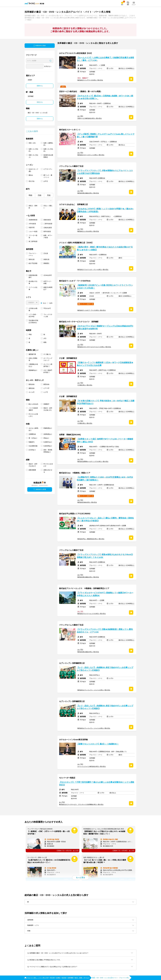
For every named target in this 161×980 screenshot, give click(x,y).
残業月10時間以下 (48, 288)
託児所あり (32, 450)
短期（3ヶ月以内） (48, 150)
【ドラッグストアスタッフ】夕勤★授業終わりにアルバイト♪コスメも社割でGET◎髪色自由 (105, 172)
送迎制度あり (48, 434)
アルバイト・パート (33, 254)
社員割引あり (48, 442)
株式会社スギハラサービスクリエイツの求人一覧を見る (94, 347)
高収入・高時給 (33, 207)
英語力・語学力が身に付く (48, 409)
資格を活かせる (48, 471)
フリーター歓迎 (33, 236)
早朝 (30, 335)
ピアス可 (46, 388)
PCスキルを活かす (48, 465)
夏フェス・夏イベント (48, 176)
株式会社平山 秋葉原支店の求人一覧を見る (91, 539)
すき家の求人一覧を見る (85, 385)
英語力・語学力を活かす (33, 465)
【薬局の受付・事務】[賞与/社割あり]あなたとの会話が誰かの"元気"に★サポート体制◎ (105, 248)
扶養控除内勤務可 (33, 276)
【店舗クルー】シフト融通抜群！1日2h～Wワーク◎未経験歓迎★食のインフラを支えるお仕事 (105, 364)
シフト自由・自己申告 (33, 315)
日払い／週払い (48, 207)
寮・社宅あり (33, 438)
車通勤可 (46, 404)
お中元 (46, 181)
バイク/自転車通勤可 (33, 409)
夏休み (31, 175)
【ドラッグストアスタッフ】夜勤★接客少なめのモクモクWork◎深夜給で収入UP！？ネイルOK (105, 556)
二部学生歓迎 (48, 224)
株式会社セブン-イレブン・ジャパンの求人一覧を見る (94, 690)
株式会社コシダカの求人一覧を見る (88, 231)
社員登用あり (48, 446)
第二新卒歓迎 (33, 241)
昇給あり (46, 438)
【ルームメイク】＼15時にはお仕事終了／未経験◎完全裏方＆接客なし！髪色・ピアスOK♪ (105, 59)
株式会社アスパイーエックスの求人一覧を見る (92, 614)
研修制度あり (48, 428)
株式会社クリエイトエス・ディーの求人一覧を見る (93, 270)
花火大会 (32, 181)
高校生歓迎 (47, 220)
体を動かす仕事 (33, 282)
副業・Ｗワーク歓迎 (48, 236)
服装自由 (32, 388)
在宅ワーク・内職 (48, 282)
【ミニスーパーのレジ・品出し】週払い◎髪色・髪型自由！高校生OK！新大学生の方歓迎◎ (105, 519)
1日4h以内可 (48, 275)
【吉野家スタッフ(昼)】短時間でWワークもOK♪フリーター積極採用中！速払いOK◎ (105, 440)
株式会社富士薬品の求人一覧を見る (88, 193)
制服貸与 (32, 442)
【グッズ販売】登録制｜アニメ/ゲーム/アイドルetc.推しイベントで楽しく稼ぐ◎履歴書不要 (106, 135)
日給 (40, 195)
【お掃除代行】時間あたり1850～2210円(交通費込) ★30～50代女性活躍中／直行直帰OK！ (105, 479)
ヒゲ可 (46, 392)
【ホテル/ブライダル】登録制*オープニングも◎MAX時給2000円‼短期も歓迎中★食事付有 (105, 327)
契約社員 (32, 259)
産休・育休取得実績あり (48, 451)
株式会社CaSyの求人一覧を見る (87, 502)
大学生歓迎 (32, 224)
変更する (40, 86)
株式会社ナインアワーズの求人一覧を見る (90, 80)
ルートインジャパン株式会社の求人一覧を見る (92, 766)
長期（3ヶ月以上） (33, 156)
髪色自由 (32, 384)
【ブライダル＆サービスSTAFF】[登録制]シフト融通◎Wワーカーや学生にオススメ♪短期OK (105, 594)
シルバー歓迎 (33, 231)
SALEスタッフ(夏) (33, 170)
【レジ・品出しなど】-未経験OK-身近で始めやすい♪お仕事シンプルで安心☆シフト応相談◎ (105, 669)
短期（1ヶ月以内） (33, 150)
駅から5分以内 (33, 404)
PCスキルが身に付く (33, 415)
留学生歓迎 (47, 231)
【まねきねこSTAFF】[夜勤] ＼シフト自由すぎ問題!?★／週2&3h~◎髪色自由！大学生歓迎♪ (105, 210)
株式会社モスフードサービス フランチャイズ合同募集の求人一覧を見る (81, 804)
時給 (31, 195)
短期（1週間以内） (48, 144)
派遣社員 (46, 259)
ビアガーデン (48, 169)
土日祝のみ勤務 (33, 309)
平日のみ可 (47, 308)
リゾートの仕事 (33, 288)
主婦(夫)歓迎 (48, 228)
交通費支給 (32, 434)
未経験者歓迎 (33, 220)
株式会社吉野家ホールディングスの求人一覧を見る (93, 462)
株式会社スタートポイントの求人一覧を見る (91, 155)
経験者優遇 (32, 470)
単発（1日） (33, 143)
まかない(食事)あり (33, 429)
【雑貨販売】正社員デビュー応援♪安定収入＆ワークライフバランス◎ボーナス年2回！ (105, 287)
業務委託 (46, 263)
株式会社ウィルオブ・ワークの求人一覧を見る (92, 310)
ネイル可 (32, 392)
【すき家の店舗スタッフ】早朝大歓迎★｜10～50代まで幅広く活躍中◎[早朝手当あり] (106, 402)
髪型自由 (46, 384)
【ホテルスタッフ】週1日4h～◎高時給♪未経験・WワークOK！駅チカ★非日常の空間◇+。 (105, 97)
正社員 (46, 253)
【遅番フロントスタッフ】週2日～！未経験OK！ (98, 744)
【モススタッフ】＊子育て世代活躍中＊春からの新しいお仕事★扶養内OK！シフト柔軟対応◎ (97, 784)
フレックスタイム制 (48, 315)
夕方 (45, 338)
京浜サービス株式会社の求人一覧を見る (90, 118)
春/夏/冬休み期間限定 (48, 156)
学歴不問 (32, 228)
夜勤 (45, 342)
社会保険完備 (33, 446)
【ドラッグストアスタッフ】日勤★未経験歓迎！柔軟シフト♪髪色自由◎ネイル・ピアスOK (105, 631)
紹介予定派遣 (33, 263)
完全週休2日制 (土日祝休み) (33, 321)
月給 (49, 195)
